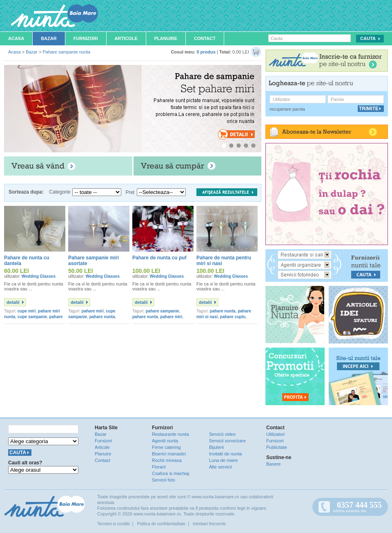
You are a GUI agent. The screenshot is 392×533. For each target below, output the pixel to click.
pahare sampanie (163, 311)
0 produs (206, 52)
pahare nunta (102, 317)
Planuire (166, 38)
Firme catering (166, 447)
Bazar (49, 38)
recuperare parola (287, 109)
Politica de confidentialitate (161, 524)
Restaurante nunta (170, 434)
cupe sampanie (32, 317)
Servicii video (222, 434)
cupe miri (27, 311)
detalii (13, 302)
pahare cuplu (233, 317)
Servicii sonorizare (227, 441)
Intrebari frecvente (209, 524)
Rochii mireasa (167, 460)
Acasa (16, 38)
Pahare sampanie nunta (66, 52)
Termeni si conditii (113, 524)
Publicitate (277, 447)
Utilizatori (275, 434)
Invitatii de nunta (225, 454)
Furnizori (86, 38)
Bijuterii (216, 447)
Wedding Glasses (39, 276)
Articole (126, 38)
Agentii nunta (165, 441)
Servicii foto (164, 480)
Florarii (159, 467)
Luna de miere (223, 460)
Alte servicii (220, 467)
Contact (205, 38)
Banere (273, 464)
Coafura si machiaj (170, 473)
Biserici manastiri (169, 454)
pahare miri (93, 311)
